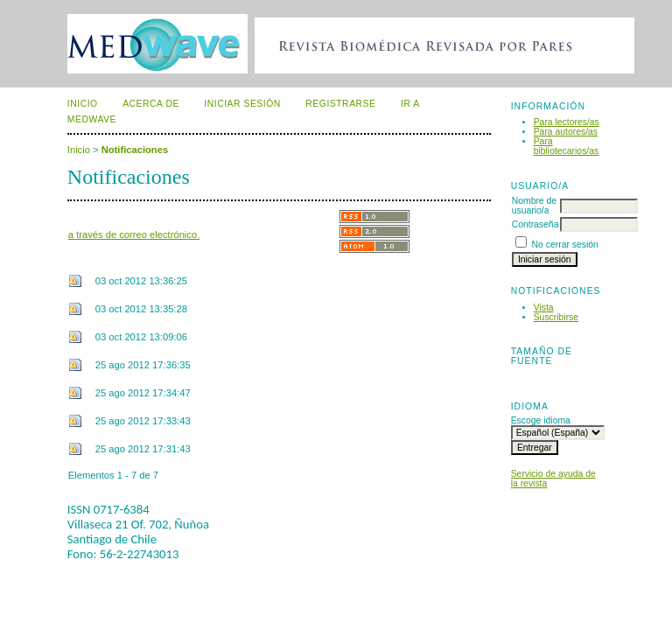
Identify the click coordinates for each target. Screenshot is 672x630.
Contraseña (535, 224)
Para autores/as (566, 132)
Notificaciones (135, 150)
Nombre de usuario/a (534, 206)
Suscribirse (556, 317)
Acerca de (151, 104)
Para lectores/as (567, 122)
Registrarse (340, 104)
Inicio (83, 104)
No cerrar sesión (565, 245)
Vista (544, 308)
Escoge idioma (541, 420)
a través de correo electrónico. (134, 234)
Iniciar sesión (242, 104)
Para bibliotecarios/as (567, 146)
